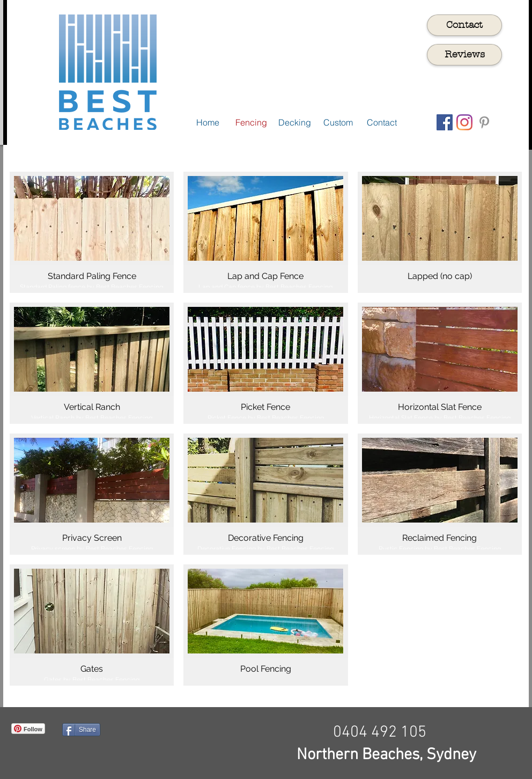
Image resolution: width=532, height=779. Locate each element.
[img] (92, 625)
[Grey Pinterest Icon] (484, 122)
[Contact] (464, 25)
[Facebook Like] (182, 746)
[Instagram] (464, 122)
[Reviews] (464, 55)
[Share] (81, 730)
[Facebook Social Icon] (445, 122)
